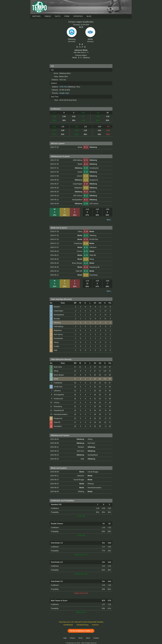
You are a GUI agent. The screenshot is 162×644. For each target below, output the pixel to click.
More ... (110, 220)
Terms (80, 638)
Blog (89, 16)
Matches (36, 16)
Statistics (78, 16)
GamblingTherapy (82, 625)
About (88, 638)
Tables (48, 16)
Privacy (72, 638)
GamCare (95, 625)
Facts (58, 16)
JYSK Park (63, 87)
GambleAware (68, 625)
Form (67, 16)
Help (65, 638)
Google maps (64, 93)
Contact (96, 638)
